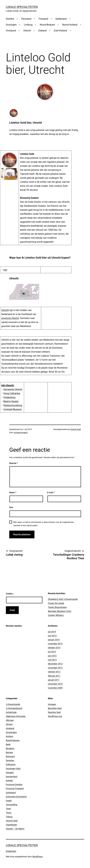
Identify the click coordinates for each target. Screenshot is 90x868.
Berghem (10, 748)
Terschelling (12, 805)
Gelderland (61, 19)
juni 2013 (52, 656)
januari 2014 (54, 640)
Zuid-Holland (60, 31)
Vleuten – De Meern (15, 829)
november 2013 (55, 644)
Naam (13, 492)
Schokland (11, 793)
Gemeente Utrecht (13, 389)
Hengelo (10, 773)
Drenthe (10, 19)
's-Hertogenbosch (14, 708)
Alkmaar (10, 720)
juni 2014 (52, 636)
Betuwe (9, 752)
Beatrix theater (11, 401)
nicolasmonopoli (21, 433)
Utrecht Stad (76, 429)
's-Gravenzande (13, 704)
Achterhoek (11, 712)
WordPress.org (55, 716)
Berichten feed (55, 708)
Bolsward (10, 756)
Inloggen (52, 704)
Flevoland (26, 19)
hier (5, 270)
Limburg (28, 25)
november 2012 (55, 668)
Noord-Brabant (47, 25)
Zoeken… (10, 594)
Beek (8, 744)
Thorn (9, 813)
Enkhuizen (11, 764)
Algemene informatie (16, 716)
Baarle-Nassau (13, 740)
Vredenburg (9, 397)
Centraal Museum (13, 409)
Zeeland (42, 31)
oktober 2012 (54, 672)
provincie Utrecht (10, 318)
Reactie (14, 463)
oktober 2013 (54, 648)
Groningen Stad (13, 769)
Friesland (43, 19)
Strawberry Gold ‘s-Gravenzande (63, 599)
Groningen (11, 25)
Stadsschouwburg (13, 405)
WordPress (37, 857)
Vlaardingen (11, 825)
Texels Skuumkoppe (57, 607)
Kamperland (12, 777)
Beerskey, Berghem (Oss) (60, 611)
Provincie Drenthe (14, 785)
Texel (8, 809)
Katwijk (9, 781)
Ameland (10, 728)
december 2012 (55, 664)
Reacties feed (54, 712)
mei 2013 (52, 660)
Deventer (10, 760)
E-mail (51, 492)
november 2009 (55, 688)
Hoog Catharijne (12, 393)
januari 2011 (54, 680)
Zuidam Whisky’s (56, 615)
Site (11, 507)
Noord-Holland (70, 25)
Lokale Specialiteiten (22, 7)
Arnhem (10, 736)
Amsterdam (11, 732)
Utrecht (27, 31)
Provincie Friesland (15, 789)
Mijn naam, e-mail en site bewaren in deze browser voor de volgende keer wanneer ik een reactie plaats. (44, 524)
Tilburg (9, 817)
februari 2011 (54, 676)
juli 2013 (52, 652)
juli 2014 (52, 632)
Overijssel (11, 31)
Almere (9, 724)
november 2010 (55, 684)
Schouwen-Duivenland (16, 797)
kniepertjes (11, 851)
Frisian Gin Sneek (56, 603)
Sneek (9, 801)
